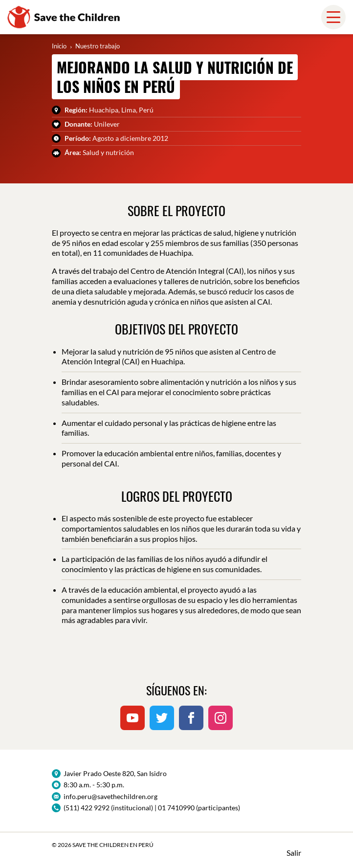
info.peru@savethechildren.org (110, 796)
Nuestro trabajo (98, 46)
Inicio (59, 46)
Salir (294, 853)
